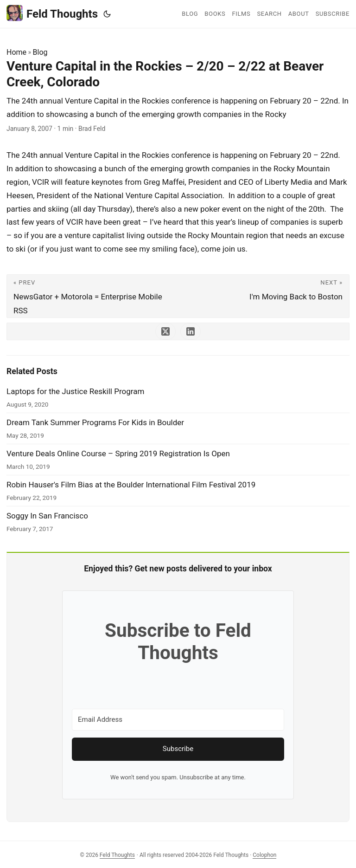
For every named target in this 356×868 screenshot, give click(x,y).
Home (16, 52)
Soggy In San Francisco (47, 516)
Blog (40, 52)
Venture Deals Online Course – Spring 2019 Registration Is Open (118, 453)
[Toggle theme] (107, 14)
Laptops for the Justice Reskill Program (75, 391)
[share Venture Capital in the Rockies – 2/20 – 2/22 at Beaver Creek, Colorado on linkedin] (191, 331)
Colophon (264, 855)
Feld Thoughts (52, 13)
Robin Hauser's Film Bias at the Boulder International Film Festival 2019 (131, 485)
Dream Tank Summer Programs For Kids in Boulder (95, 422)
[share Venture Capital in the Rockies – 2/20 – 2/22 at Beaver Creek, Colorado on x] (165, 331)
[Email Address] (178, 720)
